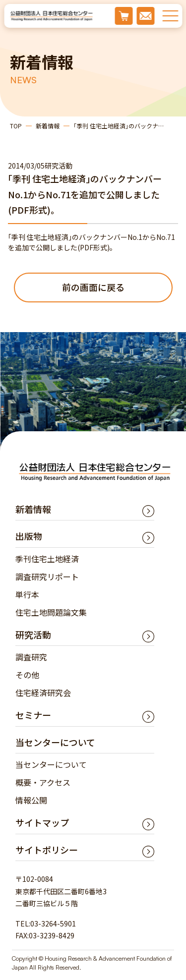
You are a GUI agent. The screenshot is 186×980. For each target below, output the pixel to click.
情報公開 (31, 800)
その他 (27, 675)
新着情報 (48, 126)
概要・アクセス (43, 782)
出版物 (29, 536)
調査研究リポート (47, 576)
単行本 (27, 594)
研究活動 (33, 634)
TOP (16, 126)
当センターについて (51, 764)
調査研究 (31, 657)
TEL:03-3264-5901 (46, 923)
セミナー (33, 715)
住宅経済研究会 (43, 692)
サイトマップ (42, 822)
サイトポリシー (47, 850)
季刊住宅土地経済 (47, 559)
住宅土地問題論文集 (51, 612)
